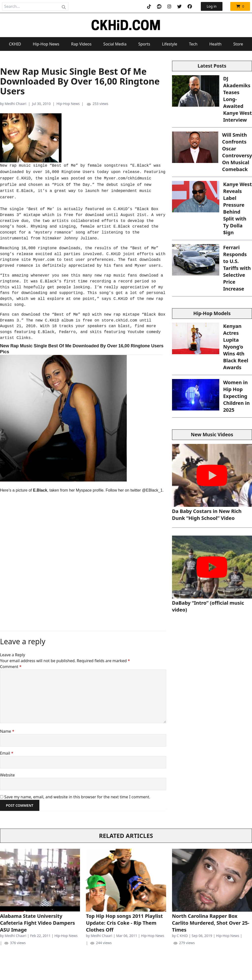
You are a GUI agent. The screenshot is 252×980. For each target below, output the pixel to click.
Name (7, 731)
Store (238, 44)
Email (7, 753)
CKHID (15, 44)
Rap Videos (81, 44)
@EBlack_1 (152, 490)
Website (7, 775)
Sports (144, 44)
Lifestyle (170, 44)
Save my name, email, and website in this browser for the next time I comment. (77, 797)
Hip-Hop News (46, 44)
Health (215, 44)
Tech (193, 44)
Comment (11, 667)
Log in (212, 6)
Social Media (115, 44)
